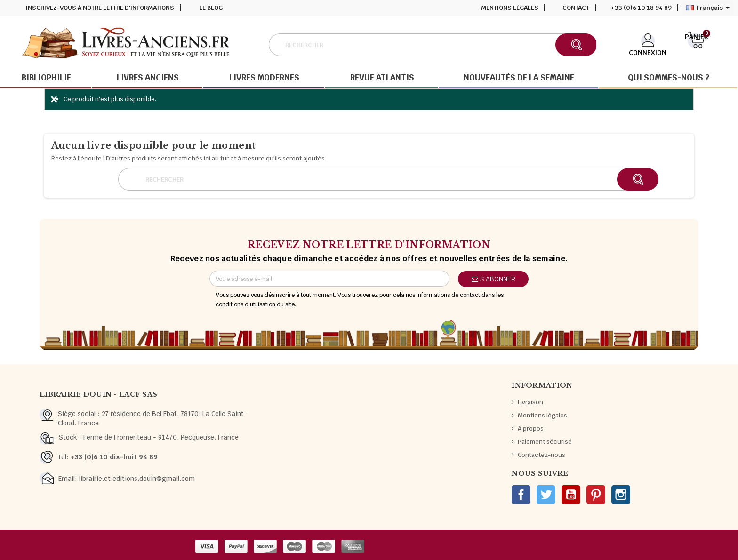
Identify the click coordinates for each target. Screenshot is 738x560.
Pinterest (596, 495)
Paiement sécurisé (545, 442)
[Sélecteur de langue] (708, 8)
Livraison (530, 402)
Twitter (546, 495)
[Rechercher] (433, 45)
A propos (531, 428)
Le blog (211, 8)
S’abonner (493, 279)
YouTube (571, 495)
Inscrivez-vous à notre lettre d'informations (100, 8)
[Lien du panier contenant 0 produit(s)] (696, 44)
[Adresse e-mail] (329, 279)
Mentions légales (510, 8)
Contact (576, 8)
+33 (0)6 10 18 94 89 (641, 8)
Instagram (621, 495)
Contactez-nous (541, 455)
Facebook (521, 495)
